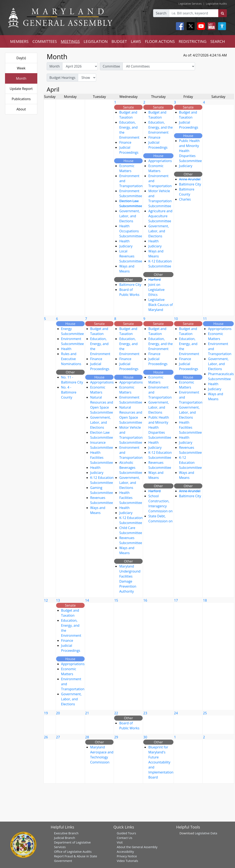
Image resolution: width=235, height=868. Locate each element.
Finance (125, 142)
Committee (111, 66)
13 (58, 600)
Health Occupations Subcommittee (131, 231)
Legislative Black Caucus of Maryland (161, 305)
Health (124, 241)
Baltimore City (130, 285)
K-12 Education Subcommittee (190, 463)
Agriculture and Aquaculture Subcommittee (160, 216)
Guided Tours (126, 833)
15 (116, 600)
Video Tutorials (127, 861)
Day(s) (21, 58)
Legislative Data (206, 833)
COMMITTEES (45, 41)
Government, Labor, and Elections (129, 216)
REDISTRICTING (193, 41)
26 (46, 737)
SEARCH (218, 41)
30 (145, 737)
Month (21, 78)
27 (58, 737)
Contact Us (124, 838)
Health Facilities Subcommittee (102, 458)
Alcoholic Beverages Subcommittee (131, 468)
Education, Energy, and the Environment (160, 127)
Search (161, 13)
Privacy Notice (127, 856)
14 (87, 600)
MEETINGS (70, 41)
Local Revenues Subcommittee (131, 256)
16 (145, 600)
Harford (154, 280)
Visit (120, 842)
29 (116, 737)
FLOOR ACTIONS (160, 41)
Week (21, 68)
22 (116, 713)
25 (205, 713)
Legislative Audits (216, 4)
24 (176, 713)
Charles (185, 199)
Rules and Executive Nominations (71, 359)
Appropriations (160, 161)
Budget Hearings (62, 78)
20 (58, 713)
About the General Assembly (137, 847)
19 (46, 713)
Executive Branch (66, 833)
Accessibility (125, 851)
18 (205, 600)
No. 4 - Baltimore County (69, 392)
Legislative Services (190, 4)
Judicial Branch (65, 838)
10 (176, 319)
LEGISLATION (96, 41)
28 (87, 737)
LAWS (136, 41)
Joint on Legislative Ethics (156, 290)
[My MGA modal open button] (211, 26)
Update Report (21, 89)
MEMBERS (19, 41)
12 (46, 600)
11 (205, 319)
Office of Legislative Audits (73, 851)
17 (176, 600)
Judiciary (126, 246)
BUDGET (119, 41)
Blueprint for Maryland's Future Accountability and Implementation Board (161, 762)
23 (145, 713)
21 (87, 713)
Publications (21, 99)
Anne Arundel (190, 179)
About (21, 109)
